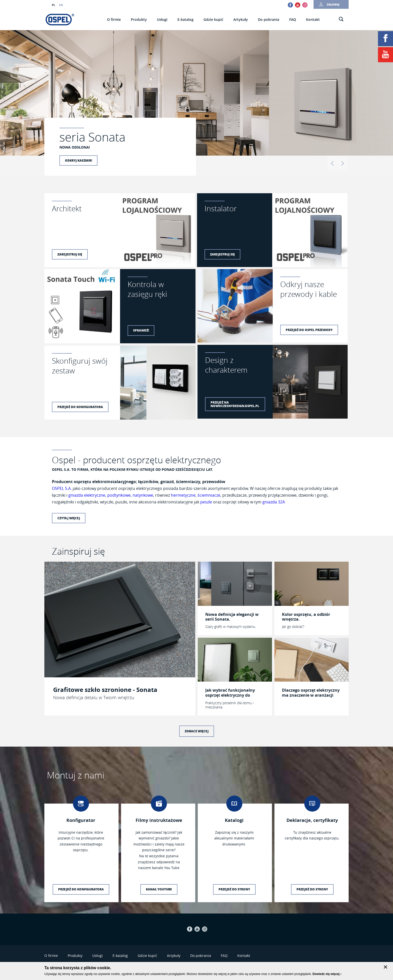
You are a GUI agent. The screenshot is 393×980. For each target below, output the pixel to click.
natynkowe (143, 495)
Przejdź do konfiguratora (80, 407)
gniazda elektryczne (87, 495)
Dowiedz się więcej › (327, 974)
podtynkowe (119, 495)
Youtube (298, 5)
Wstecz (332, 163)
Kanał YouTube (159, 889)
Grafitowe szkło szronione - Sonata (105, 690)
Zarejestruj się (70, 254)
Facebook (290, 5)
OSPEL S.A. (62, 488)
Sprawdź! (141, 330)
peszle (206, 502)
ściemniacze (209, 495)
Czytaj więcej (69, 518)
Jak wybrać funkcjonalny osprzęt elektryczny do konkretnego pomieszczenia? (234, 693)
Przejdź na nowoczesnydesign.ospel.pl (235, 404)
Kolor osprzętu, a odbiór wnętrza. (306, 617)
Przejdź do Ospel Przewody (309, 330)
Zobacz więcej (197, 731)
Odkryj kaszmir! (78, 160)
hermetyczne (183, 495)
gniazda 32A (274, 502)
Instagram (305, 5)
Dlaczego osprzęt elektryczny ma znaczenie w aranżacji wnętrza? (311, 693)
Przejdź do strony (234, 889)
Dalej (342, 163)
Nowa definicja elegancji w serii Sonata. (232, 617)
